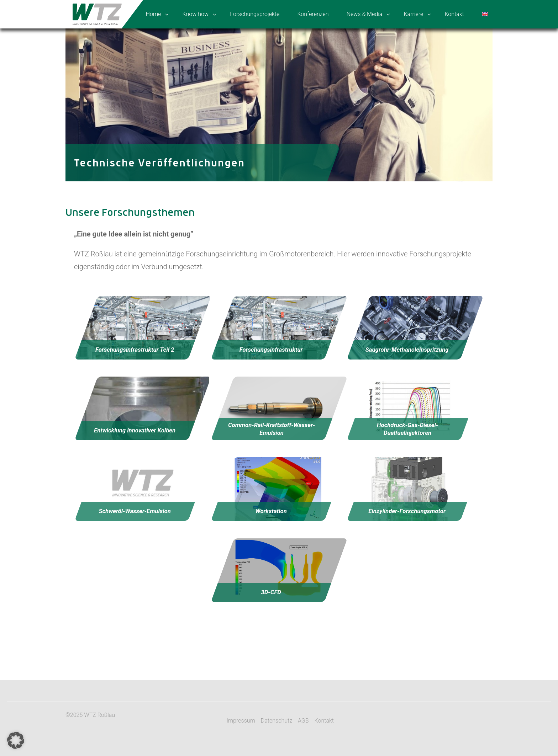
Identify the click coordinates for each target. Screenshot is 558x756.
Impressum (241, 721)
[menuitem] (486, 14)
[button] (16, 740)
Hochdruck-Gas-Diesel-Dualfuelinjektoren (407, 429)
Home (154, 14)
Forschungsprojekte (255, 14)
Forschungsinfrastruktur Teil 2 (135, 350)
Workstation (271, 511)
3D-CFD (271, 592)
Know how (196, 14)
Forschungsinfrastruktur (271, 350)
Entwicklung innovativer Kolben (135, 431)
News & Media (365, 14)
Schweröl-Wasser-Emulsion (135, 511)
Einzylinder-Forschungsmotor (407, 511)
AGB (303, 721)
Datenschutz (277, 721)
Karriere (413, 14)
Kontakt (454, 14)
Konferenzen (313, 14)
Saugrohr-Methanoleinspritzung (407, 350)
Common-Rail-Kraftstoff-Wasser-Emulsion (272, 429)
